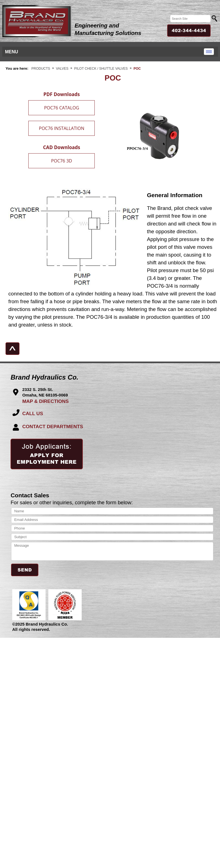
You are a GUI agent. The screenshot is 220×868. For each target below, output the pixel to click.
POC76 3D (62, 161)
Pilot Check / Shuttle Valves (101, 69)
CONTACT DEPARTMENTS (53, 427)
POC (137, 69)
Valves (62, 69)
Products (41, 69)
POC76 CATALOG (62, 108)
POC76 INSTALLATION (62, 128)
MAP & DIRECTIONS (45, 401)
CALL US (33, 413)
